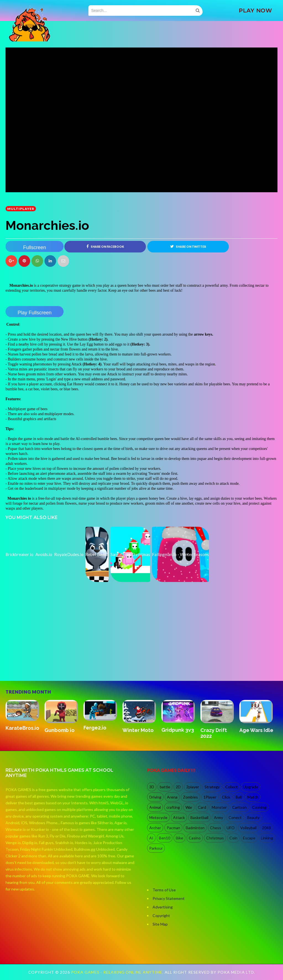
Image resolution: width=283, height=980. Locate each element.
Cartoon (239, 807)
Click (226, 797)
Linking (267, 838)
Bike (180, 838)
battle (165, 787)
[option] (25, 716)
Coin (233, 838)
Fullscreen (34, 247)
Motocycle (158, 817)
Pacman (173, 828)
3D (152, 787)
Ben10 (165, 838)
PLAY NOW (255, 10)
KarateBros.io (22, 728)
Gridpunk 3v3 (178, 730)
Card (202, 807)
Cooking (259, 807)
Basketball (199, 817)
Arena (172, 797)
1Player (210, 797)
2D (178, 787)
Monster (219, 807)
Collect (231, 787)
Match (253, 797)
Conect (235, 817)
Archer (155, 828)
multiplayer (21, 209)
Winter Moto (138, 730)
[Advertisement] (47, 657)
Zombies (190, 797)
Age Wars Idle (256, 730)
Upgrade (251, 787)
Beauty (253, 817)
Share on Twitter (188, 246)
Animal (155, 807)
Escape (249, 838)
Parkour (156, 848)
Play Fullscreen (34, 313)
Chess (216, 828)
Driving (155, 797)
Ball (239, 797)
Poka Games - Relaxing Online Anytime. (118, 972)
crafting (173, 807)
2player (193, 787)
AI (151, 838)
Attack (179, 817)
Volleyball (248, 828)
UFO (231, 828)
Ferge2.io (95, 728)
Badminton (195, 828)
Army (218, 817)
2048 (266, 828)
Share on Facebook (105, 246)
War (189, 807)
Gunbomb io (60, 730)
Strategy (212, 787)
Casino (195, 838)
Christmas (215, 838)
